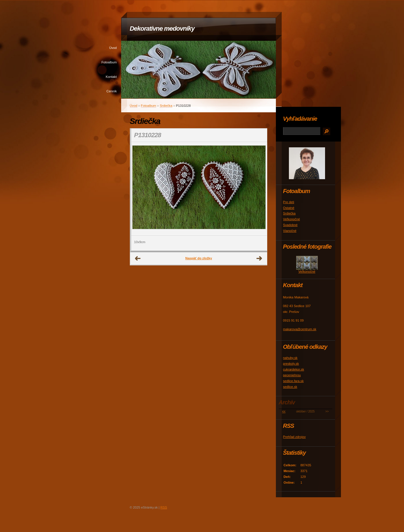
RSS (164, 507)
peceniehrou (292, 375)
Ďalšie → (259, 258)
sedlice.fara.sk (294, 381)
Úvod (113, 48)
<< (284, 411)
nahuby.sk (290, 358)
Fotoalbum (109, 62)
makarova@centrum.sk (300, 329)
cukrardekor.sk (294, 369)
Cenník (111, 91)
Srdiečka (166, 106)
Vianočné (290, 231)
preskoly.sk (291, 364)
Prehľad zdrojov (295, 437)
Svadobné (290, 225)
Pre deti (289, 202)
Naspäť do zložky (199, 258)
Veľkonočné (292, 219)
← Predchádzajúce (138, 258)
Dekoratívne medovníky (162, 29)
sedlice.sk (290, 387)
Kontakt (111, 77)
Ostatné (289, 208)
